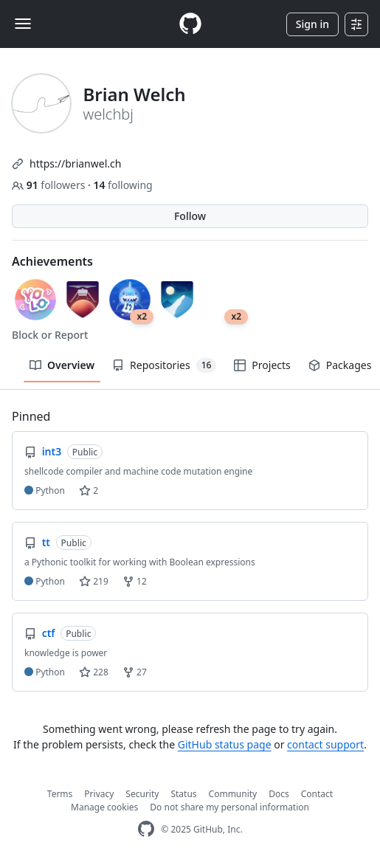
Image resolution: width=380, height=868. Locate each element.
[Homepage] (190, 24)
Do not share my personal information (229, 807)
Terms (60, 794)
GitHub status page (225, 744)
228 (94, 672)
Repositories (164, 365)
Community (233, 794)
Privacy (99, 794)
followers (50, 185)
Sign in (312, 24)
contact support (325, 744)
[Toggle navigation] (23, 24)
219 (94, 581)
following (122, 185)
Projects (262, 365)
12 (135, 581)
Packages (340, 365)
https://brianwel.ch (75, 163)
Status (183, 794)
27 (135, 672)
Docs (279, 794)
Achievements (52, 261)
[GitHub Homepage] (146, 829)
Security (142, 794)
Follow (190, 216)
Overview (62, 365)
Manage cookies (104, 807)
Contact (317, 794)
